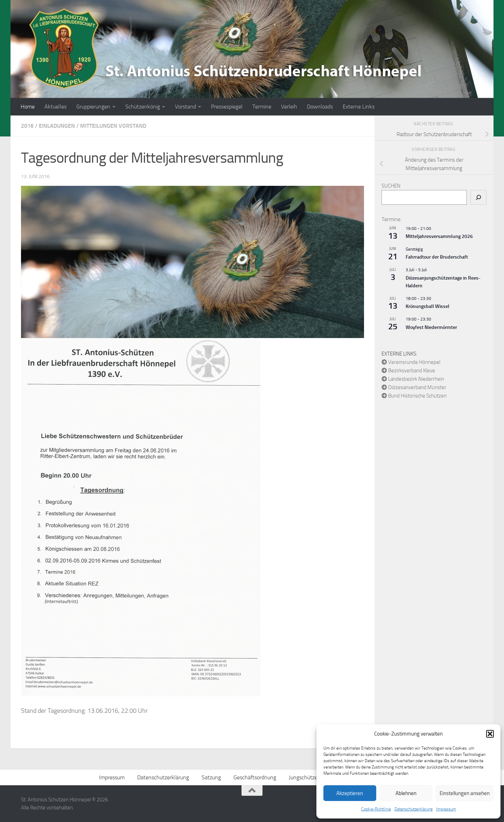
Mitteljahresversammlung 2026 (439, 236)
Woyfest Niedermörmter (431, 327)
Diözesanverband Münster (414, 387)
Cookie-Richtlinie (376, 809)
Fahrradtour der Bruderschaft (437, 257)
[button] (490, 734)
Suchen (391, 186)
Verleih (289, 107)
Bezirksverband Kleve (408, 371)
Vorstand (185, 107)
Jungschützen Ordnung (316, 777)
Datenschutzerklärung (414, 809)
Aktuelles (55, 107)
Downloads (320, 107)
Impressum (446, 809)
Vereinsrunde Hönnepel (411, 362)
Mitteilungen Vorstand (113, 126)
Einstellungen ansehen (465, 793)
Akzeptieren (350, 793)
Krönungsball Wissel (428, 306)
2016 (27, 126)
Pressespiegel (227, 107)
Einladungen (57, 126)
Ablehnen (406, 793)
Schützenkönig (143, 107)
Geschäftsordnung (255, 777)
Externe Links (359, 107)
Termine (262, 107)
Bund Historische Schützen (414, 396)
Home (28, 107)
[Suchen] (478, 197)
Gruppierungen (93, 107)
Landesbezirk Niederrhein (413, 379)
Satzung (211, 777)
